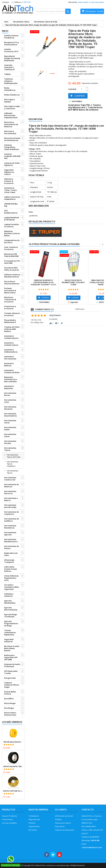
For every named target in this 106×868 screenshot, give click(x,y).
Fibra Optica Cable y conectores (12, 107)
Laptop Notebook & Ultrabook (12, 219)
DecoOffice (9, 699)
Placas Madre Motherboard (10, 321)
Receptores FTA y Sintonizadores (12, 43)
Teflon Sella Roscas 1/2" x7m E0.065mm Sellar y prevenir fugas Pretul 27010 (13, 742)
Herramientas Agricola (10, 534)
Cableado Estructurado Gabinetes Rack (11, 115)
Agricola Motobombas (10, 602)
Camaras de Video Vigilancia (12, 164)
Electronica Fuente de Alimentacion (12, 139)
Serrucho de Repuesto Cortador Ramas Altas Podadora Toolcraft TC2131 (43, 282)
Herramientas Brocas (10, 394)
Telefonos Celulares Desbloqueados (11, 81)
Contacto (6, 2)
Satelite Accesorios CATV (11, 50)
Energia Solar (10, 678)
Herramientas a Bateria (11, 499)
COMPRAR (77, 96)
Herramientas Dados (10, 428)
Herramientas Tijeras (10, 449)
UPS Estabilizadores (11, 212)
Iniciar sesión (83, 2)
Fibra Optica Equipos (9, 101)
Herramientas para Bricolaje (10, 506)
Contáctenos (34, 816)
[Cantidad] (82, 89)
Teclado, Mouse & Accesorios (12, 314)
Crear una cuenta (97, 2)
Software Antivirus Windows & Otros (12, 276)
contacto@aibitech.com (92, 847)
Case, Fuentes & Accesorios (11, 248)
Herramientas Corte (10, 401)
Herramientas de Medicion (12, 485)
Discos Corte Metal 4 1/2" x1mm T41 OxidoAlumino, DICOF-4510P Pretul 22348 (13, 791)
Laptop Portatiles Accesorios (12, 225)
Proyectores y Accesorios (10, 307)
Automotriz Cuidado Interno (11, 344)
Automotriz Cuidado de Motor (12, 371)
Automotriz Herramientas (10, 358)
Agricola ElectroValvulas (11, 609)
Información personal (64, 816)
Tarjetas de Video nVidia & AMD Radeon (12, 329)
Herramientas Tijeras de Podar (14, 456)
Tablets (7, 74)
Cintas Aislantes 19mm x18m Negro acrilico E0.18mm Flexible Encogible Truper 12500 (13, 767)
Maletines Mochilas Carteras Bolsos (12, 233)
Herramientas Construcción (10, 479)
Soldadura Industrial (9, 595)
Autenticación (34, 826)
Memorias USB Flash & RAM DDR (11, 255)
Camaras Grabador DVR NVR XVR (12, 156)
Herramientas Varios (10, 422)
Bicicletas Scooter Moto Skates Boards (12, 648)
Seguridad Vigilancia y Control (9, 172)
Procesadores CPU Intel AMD (12, 262)
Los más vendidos (12, 722)
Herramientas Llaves (10, 435)
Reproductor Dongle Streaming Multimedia (12, 58)
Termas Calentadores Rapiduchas (10, 632)
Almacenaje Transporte (9, 561)
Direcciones (60, 826)
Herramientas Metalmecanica (11, 540)
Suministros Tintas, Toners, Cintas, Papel (11, 190)
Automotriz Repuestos (9, 387)
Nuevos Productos (10, 816)
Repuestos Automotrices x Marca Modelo (11, 379)
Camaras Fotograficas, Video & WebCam (12, 147)
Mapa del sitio (34, 819)
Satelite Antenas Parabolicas (11, 37)
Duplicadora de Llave (11, 554)
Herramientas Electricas (10, 492)
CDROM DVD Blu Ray (11, 205)
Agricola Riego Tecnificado (11, 616)
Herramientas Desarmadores (11, 415)
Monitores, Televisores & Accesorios (10, 299)
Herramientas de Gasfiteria (12, 520)
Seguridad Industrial (9, 640)
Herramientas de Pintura (12, 547)
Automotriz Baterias (9, 364)
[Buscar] (53, 11)
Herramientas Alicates (10, 442)
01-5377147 (26, 2)
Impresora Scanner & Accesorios (9, 181)
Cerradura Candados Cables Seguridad (12, 587)
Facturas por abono (63, 823)
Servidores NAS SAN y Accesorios (12, 269)
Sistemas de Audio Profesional (12, 665)
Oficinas (32, 823)
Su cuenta (61, 810)
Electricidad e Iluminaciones (10, 714)
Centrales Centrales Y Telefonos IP (10, 67)
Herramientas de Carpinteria (12, 513)
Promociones (7, 819)
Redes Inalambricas (10, 89)
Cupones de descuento (65, 830)
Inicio (5, 31)
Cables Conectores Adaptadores (12, 198)
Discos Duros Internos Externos (12, 283)
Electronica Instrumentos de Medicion (11, 124)
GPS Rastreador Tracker (11, 672)
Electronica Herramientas (10, 132)
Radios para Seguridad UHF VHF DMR (11, 657)
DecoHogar (9, 708)
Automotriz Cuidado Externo (11, 337)
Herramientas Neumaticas (10, 527)
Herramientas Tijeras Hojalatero (13, 464)
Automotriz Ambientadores (11, 351)
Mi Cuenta (33, 830)
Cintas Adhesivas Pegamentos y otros (11, 578)
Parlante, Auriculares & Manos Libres (10, 290)
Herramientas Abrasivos (10, 408)
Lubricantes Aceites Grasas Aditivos (11, 569)
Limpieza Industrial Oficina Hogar (12, 685)
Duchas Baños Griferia (10, 693)
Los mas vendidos (9, 823)
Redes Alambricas (12, 95)
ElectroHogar (10, 703)
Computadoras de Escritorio (12, 241)
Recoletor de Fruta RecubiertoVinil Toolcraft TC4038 (73, 282)
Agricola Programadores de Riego (11, 623)
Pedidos (58, 819)
